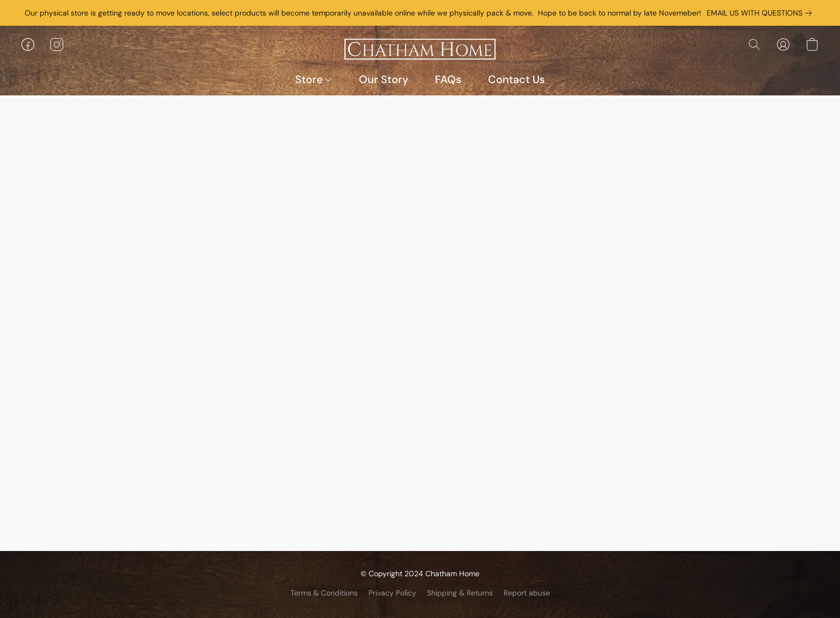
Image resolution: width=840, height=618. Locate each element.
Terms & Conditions (324, 593)
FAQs (448, 79)
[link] (761, 13)
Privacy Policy (392, 593)
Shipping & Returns (460, 593)
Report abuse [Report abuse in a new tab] (527, 593)
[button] (420, 50)
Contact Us (516, 79)
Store (313, 79)
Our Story (384, 79)
